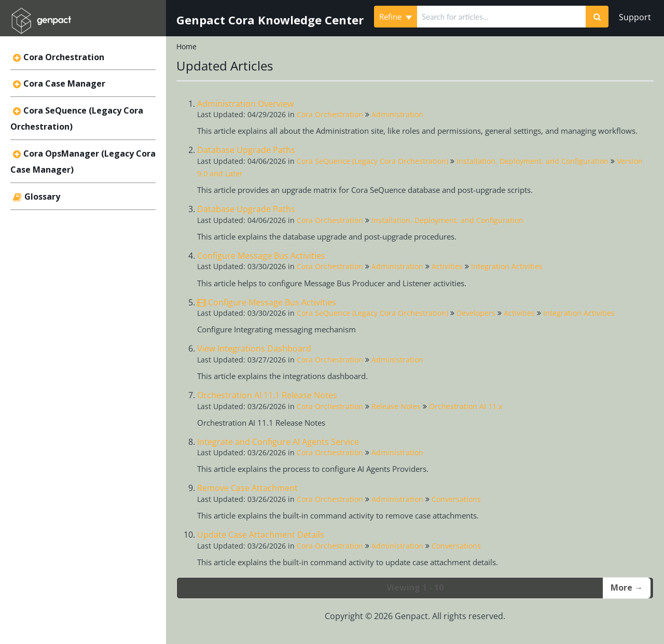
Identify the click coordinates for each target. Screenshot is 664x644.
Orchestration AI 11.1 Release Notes (267, 395)
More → (627, 587)
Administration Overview (245, 104)
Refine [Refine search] (396, 17)
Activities (447, 266)
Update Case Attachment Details (261, 535)
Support (635, 17)
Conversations (456, 499)
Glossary (42, 197)
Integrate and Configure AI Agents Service (278, 442)
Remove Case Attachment (247, 488)
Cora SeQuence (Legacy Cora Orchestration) (372, 161)
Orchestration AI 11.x (466, 406)
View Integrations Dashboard (254, 348)
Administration (397, 114)
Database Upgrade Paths (246, 150)
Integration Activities (507, 266)
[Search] (597, 17)
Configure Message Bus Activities (261, 256)
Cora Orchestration (64, 57)
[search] (501, 17)
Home (186, 46)
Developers (476, 313)
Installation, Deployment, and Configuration (532, 161)
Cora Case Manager (64, 83)
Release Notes (396, 406)
